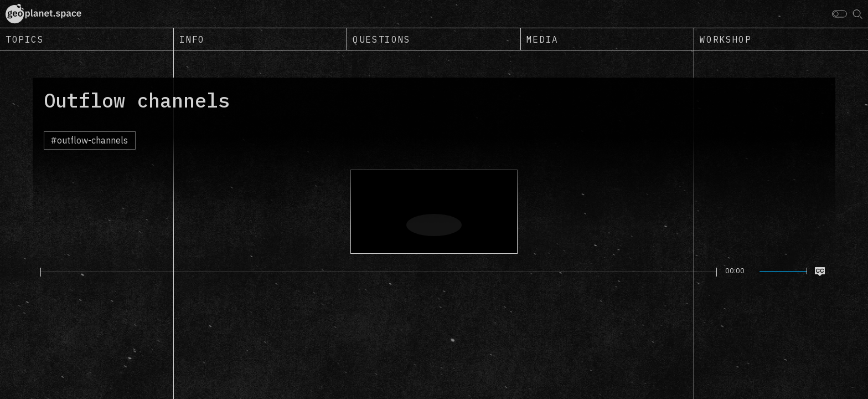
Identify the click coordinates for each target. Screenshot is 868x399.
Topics (25, 39)
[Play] (34, 272)
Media (542, 39)
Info (192, 39)
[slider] (379, 272)
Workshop (725, 39)
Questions (381, 39)
